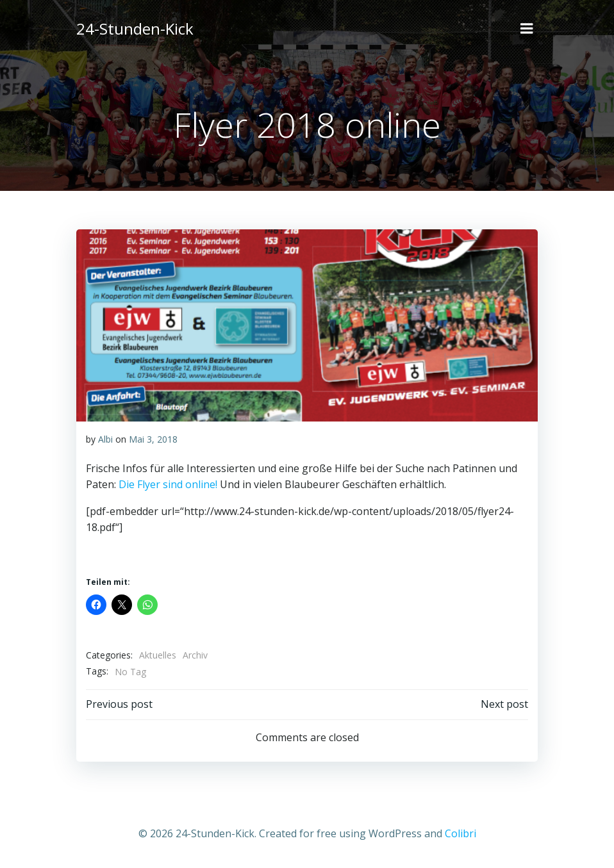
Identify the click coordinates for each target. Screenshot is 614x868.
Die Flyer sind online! (168, 484)
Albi (105, 439)
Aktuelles (158, 655)
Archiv (195, 655)
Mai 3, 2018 (153, 439)
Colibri (460, 833)
